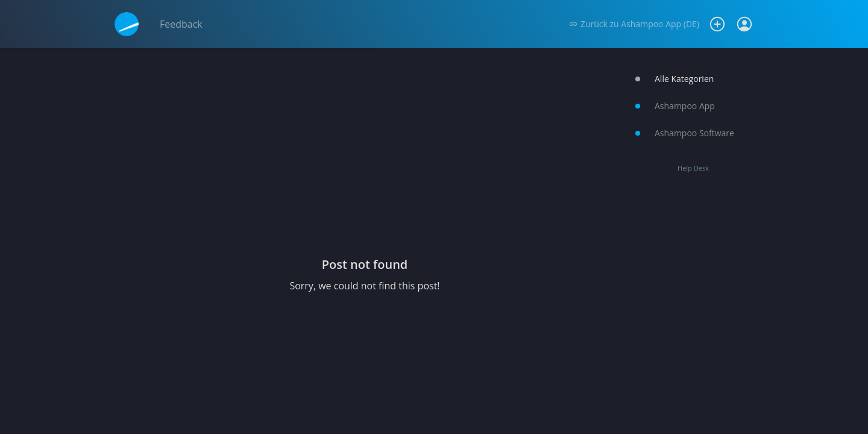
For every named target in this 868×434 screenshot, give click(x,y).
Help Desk (693, 168)
